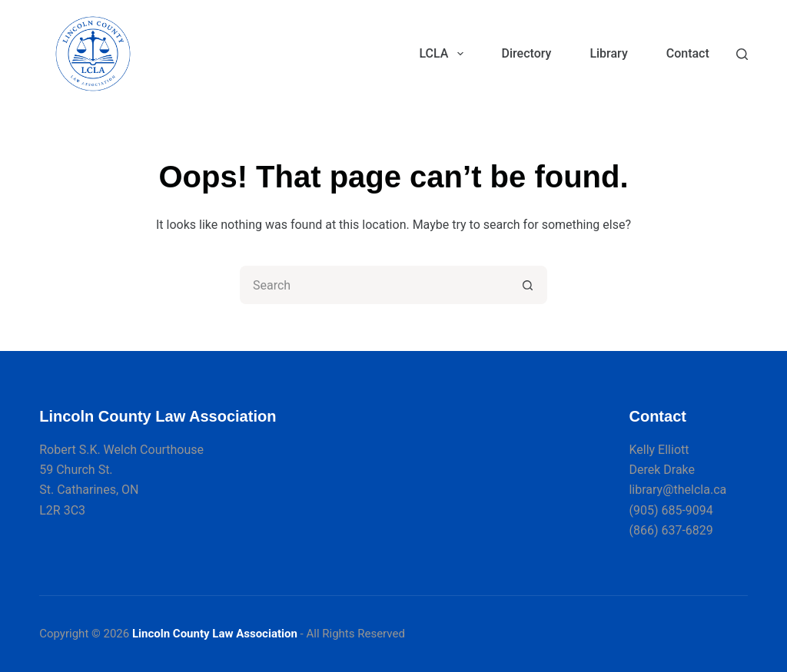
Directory (527, 53)
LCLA (444, 54)
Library (608, 53)
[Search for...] (374, 285)
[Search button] (528, 285)
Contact (688, 53)
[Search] (742, 54)
